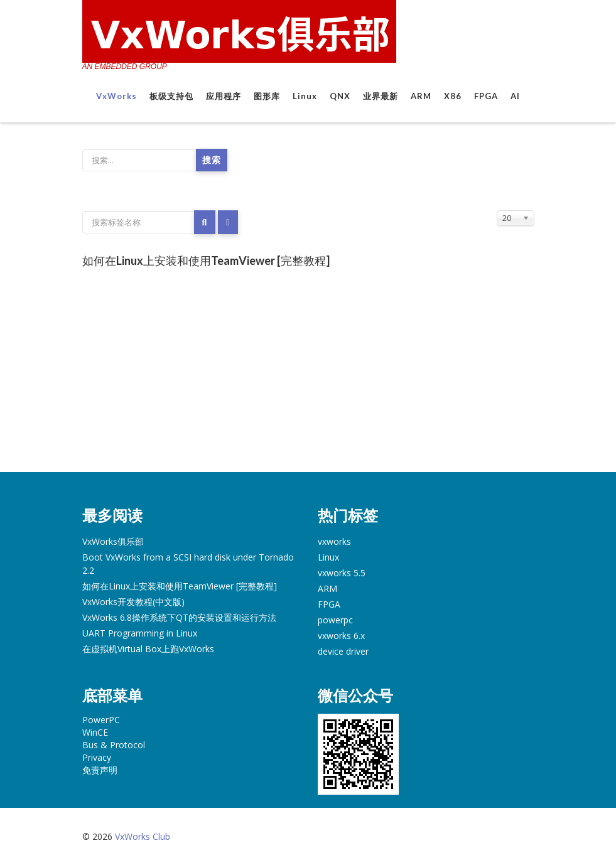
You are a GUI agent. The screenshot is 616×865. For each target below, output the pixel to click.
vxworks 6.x (341, 636)
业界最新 (381, 96)
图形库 (267, 96)
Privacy (97, 757)
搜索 (212, 160)
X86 (453, 96)
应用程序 (224, 96)
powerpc (335, 620)
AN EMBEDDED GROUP (125, 67)
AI (515, 96)
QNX (340, 96)
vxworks (334, 541)
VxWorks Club (143, 836)
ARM (421, 96)
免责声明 (100, 770)
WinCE (95, 732)
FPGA (486, 96)
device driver (343, 651)
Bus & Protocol (114, 745)
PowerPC (101, 720)
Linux (305, 96)
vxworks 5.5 (342, 573)
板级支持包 (171, 96)
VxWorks (116, 96)
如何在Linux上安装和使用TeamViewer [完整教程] (206, 261)
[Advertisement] (308, 378)
